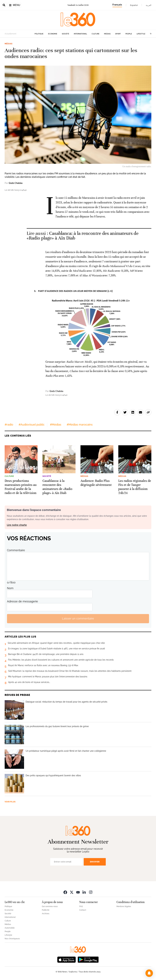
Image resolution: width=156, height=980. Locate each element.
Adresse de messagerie (22, 601)
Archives (46, 914)
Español (134, 5)
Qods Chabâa (16, 183)
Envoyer (95, 862)
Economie (53, 34)
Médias (107, 34)
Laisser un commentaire (78, 618)
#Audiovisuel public (32, 425)
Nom (10, 588)
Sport (118, 34)
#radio (9, 425)
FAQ (81, 906)
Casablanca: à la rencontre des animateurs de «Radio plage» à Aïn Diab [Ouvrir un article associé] (83, 236)
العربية (149, 5)
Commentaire (16, 550)
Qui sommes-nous (50, 906)
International (80, 34)
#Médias (56, 425)
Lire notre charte (17, 525)
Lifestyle (141, 34)
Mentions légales (124, 906)
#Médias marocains (80, 425)
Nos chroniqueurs (12, 939)
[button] (149, 973)
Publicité (46, 910)
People (129, 34)
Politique (39, 34)
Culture (96, 34)
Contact (83, 910)
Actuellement (10, 34)
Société (66, 34)
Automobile (10, 928)
